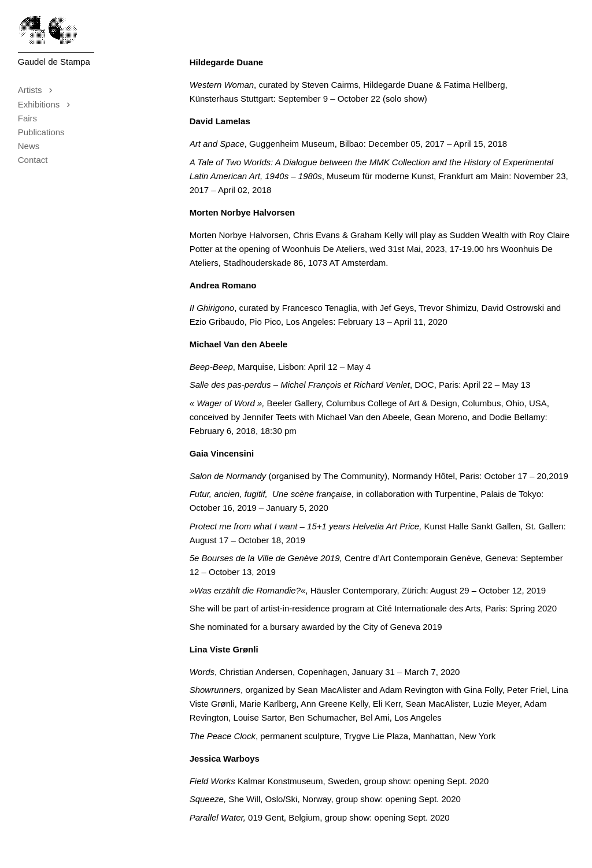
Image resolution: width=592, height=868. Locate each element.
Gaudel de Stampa (54, 62)
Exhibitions (48, 104)
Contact (33, 160)
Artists (39, 90)
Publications (41, 132)
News (29, 146)
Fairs (27, 118)
